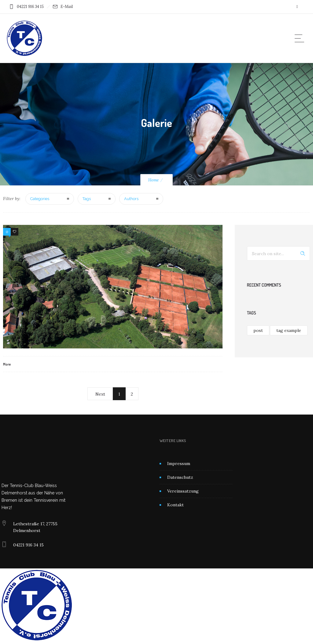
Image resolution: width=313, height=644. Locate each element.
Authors (131, 199)
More (7, 364)
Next (100, 394)
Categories (40, 199)
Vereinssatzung (183, 491)
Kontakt (175, 505)
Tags (87, 199)
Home (153, 180)
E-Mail (67, 7)
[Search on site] (278, 253)
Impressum (179, 463)
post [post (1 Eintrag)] (258, 330)
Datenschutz (180, 477)
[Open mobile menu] (301, 38)
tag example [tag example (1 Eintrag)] (289, 330)
